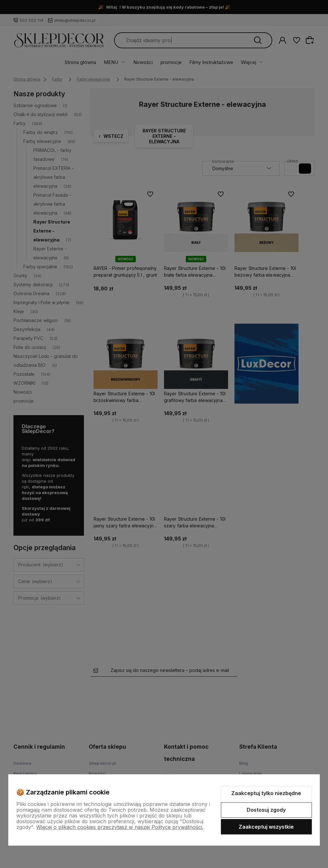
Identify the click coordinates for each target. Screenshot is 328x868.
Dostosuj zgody (266, 810)
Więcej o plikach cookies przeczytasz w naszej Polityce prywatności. (120, 827)
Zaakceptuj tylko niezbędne (266, 793)
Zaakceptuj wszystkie (266, 827)
